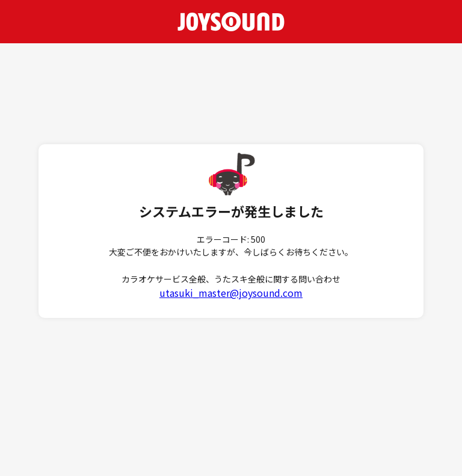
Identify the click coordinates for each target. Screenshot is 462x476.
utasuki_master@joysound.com (231, 293)
